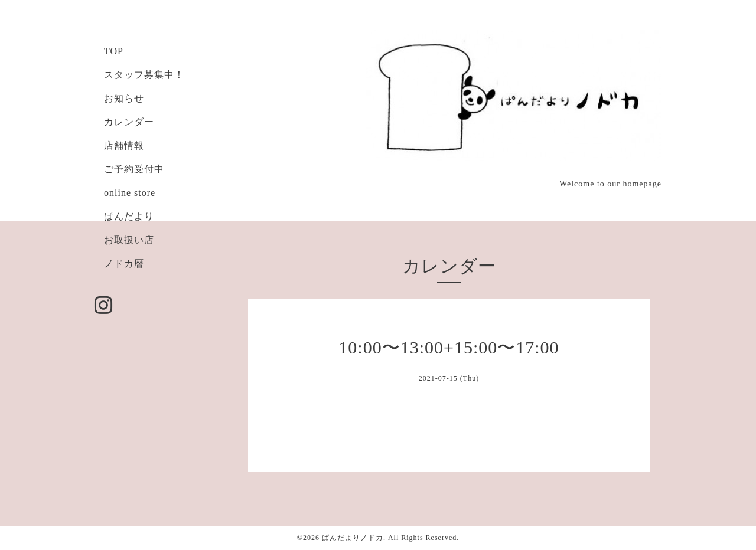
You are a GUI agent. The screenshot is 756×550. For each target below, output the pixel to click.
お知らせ (124, 98)
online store (130, 193)
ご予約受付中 (134, 169)
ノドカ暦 (124, 263)
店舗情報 (124, 145)
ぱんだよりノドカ (353, 538)
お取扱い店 (129, 240)
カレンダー (129, 122)
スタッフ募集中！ (144, 75)
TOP (114, 51)
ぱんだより (129, 216)
